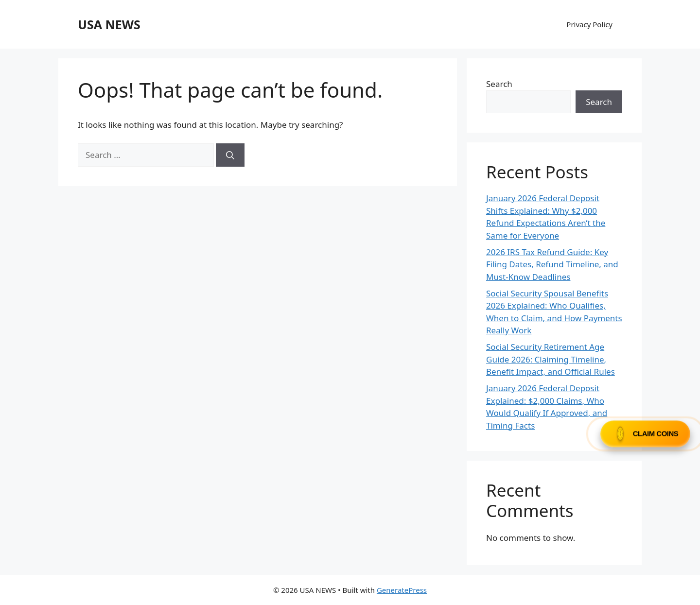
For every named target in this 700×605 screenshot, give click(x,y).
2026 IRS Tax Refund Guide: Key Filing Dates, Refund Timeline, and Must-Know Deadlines (552, 264)
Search (499, 84)
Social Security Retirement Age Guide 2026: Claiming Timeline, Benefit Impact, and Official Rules (551, 359)
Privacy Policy (589, 24)
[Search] (230, 155)
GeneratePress (402, 590)
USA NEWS (109, 24)
